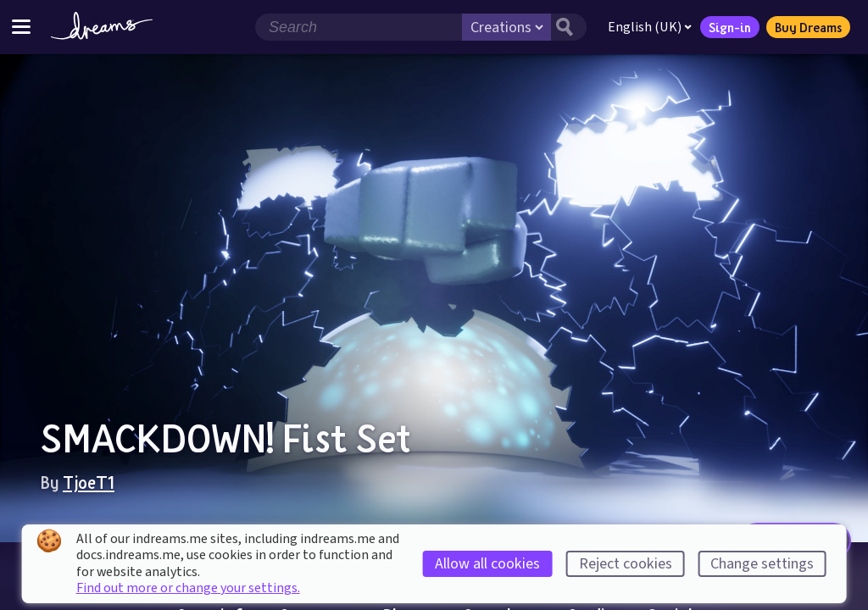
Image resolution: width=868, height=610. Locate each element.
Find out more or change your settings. (188, 588)
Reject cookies (626, 564)
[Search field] (359, 27)
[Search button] (569, 27)
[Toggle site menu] (21, 27)
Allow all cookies (487, 564)
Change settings (762, 564)
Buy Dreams (808, 27)
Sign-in (730, 27)
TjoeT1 (89, 482)
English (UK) (650, 27)
